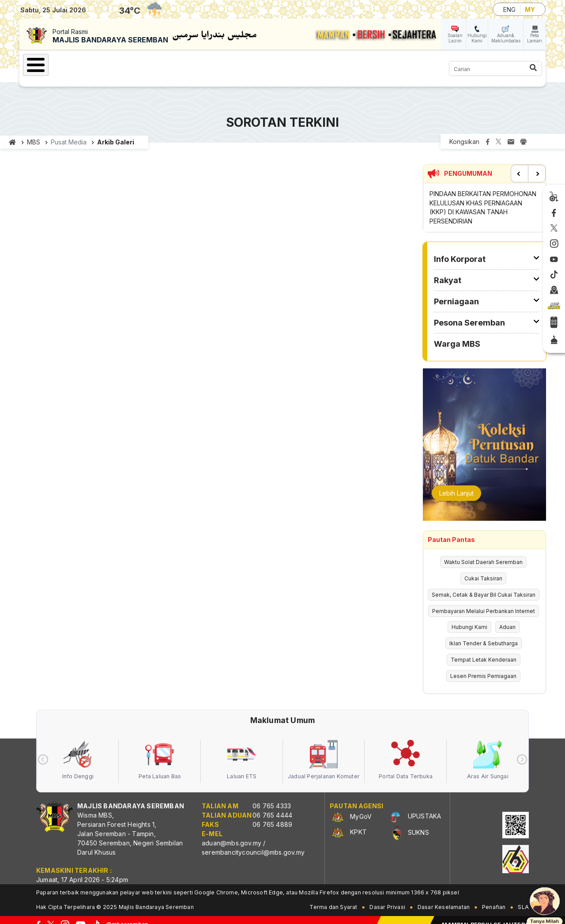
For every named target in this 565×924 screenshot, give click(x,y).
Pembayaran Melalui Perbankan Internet (484, 601)
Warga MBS (381, 64)
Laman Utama (61, 64)
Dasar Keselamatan (444, 897)
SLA (523, 897)
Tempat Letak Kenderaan (484, 650)
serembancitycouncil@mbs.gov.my (253, 843)
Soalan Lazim (455, 38)
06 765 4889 (272, 815)
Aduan (507, 617)
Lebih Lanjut (456, 483)
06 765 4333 (272, 796)
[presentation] (43, 750)
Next (537, 164)
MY (530, 9)
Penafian (494, 897)
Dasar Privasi (387, 897)
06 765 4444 (272, 805)
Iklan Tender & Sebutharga (484, 634)
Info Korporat (128, 64)
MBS (34, 132)
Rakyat (185, 64)
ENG (509, 9)
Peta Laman (535, 38)
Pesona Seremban (309, 64)
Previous (520, 164)
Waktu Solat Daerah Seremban (483, 552)
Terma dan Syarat (333, 897)
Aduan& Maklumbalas (506, 38)
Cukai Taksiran (483, 569)
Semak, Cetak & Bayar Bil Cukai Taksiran (484, 585)
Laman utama (13, 133)
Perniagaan (236, 64)
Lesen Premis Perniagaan (483, 666)
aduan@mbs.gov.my (232, 833)
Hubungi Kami (477, 38)
